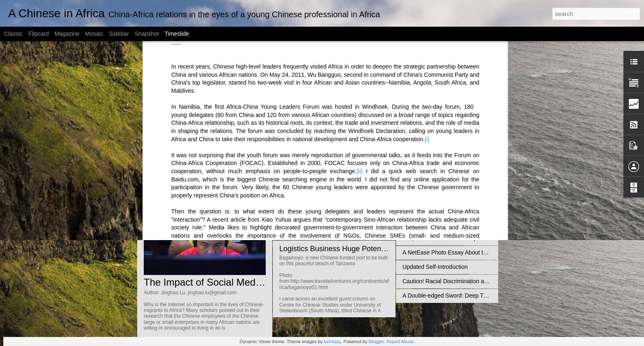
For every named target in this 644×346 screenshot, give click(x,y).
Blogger (376, 341)
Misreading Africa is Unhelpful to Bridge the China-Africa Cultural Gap (491, 195)
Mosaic (94, 34)
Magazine (67, 34)
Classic (13, 34)
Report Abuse (400, 341)
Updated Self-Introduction (435, 267)
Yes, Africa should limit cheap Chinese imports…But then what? (483, 238)
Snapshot (147, 34)
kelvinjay (332, 341)
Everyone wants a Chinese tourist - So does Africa (466, 181)
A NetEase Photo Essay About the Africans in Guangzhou (476, 252)
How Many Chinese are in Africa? (445, 209)
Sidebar (119, 34)
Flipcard (39, 34)
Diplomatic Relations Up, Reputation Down (457, 166)
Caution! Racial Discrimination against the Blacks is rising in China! (488, 281)
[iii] (284, 100)
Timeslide (177, 34)
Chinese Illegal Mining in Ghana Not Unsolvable (463, 224)
